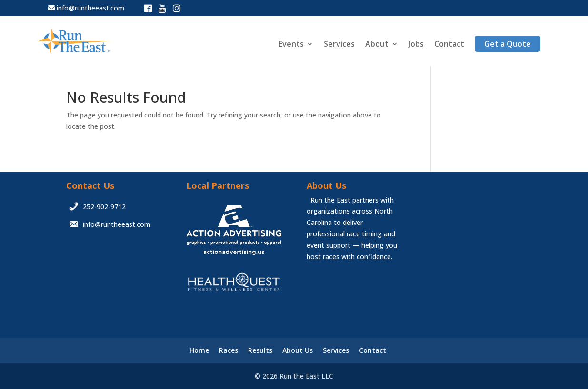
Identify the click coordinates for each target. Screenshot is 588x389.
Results (260, 350)
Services (339, 45)
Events (291, 45)
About (377, 45)
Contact (449, 45)
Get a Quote (508, 44)
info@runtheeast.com (90, 8)
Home (199, 350)
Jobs (416, 45)
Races (229, 350)
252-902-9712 (104, 207)
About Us (298, 350)
